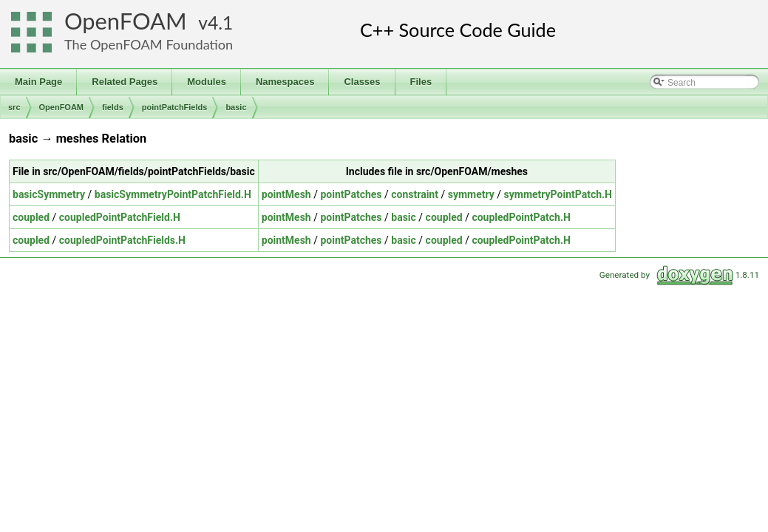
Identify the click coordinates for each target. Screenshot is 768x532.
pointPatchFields (175, 107)
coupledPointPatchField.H (120, 217)
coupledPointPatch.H (521, 217)
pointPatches (351, 194)
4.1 (220, 23)
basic (236, 107)
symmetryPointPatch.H (558, 194)
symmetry (471, 194)
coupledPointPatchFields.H (122, 240)
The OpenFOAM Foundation (149, 44)
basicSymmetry (49, 194)
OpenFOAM (126, 21)
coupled (31, 217)
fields (113, 107)
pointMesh (286, 194)
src (14, 107)
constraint (415, 194)
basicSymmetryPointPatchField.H (173, 194)
